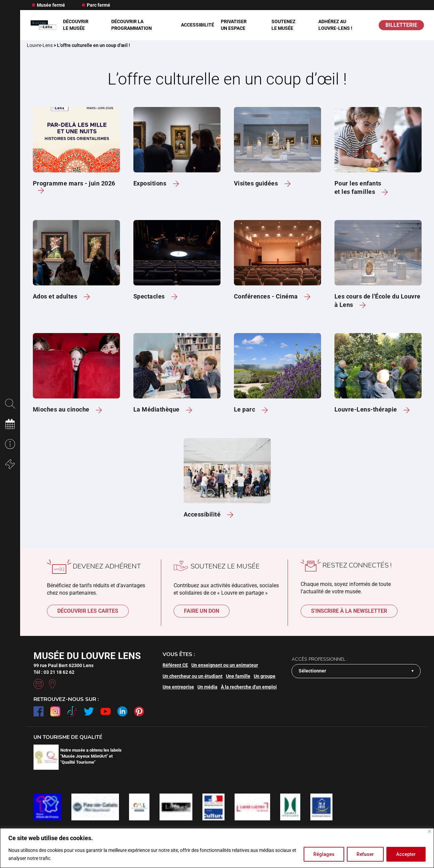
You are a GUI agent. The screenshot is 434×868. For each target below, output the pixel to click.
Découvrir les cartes (88, 611)
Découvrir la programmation (132, 25)
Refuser (365, 854)
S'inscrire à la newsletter (349, 611)
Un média (207, 687)
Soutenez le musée (284, 25)
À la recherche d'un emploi (249, 687)
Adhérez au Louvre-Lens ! (335, 25)
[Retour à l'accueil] (43, 25)
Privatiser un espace (234, 25)
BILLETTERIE (401, 25)
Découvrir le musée (76, 25)
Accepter (406, 854)
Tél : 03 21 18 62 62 (54, 672)
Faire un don (202, 611)
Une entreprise (178, 687)
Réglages (324, 854)
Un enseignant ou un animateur (225, 665)
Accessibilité (198, 25)
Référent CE (175, 665)
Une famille (238, 676)
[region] (217, 848)
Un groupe (265, 676)
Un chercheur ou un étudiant (193, 676)
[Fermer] (429, 831)
